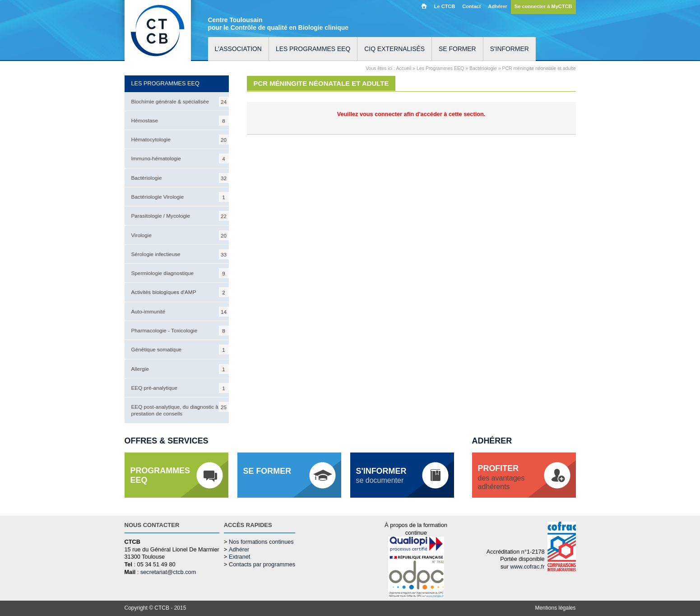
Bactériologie (180, 178)
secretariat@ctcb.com (168, 572)
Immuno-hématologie (180, 159)
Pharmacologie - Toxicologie (180, 331)
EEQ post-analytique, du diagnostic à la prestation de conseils (180, 409)
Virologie (180, 235)
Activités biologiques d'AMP (180, 292)
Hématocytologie (180, 140)
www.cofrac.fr (527, 567)
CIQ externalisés (394, 49)
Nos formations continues (261, 542)
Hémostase (180, 121)
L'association (238, 49)
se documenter (381, 476)
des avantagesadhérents (501, 477)
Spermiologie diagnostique (180, 273)
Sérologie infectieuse (180, 254)
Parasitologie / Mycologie (180, 216)
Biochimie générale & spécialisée (180, 102)
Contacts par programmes (262, 564)
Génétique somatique (180, 350)
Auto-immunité (180, 312)
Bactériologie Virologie (180, 197)
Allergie (180, 369)
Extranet (239, 557)
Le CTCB (445, 6)
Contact (471, 6)
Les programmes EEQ (313, 49)
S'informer (510, 49)
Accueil (424, 6)
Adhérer (497, 6)
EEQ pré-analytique (180, 388)
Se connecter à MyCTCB (543, 6)
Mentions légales (555, 608)
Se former (457, 49)
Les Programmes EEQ (440, 68)
